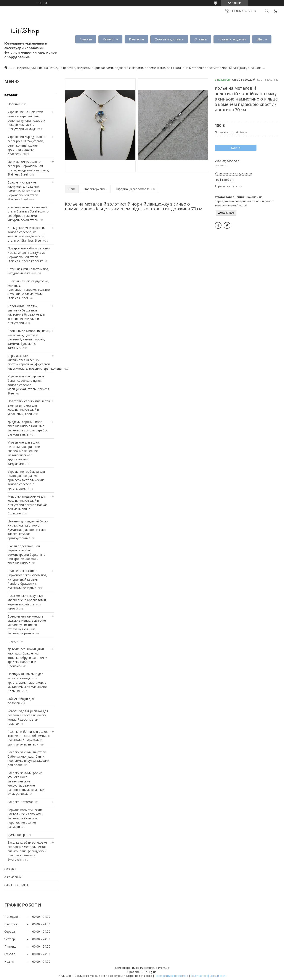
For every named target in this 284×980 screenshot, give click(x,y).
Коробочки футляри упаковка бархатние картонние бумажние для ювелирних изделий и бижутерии (26, 314)
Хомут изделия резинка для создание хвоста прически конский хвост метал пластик (28, 717)
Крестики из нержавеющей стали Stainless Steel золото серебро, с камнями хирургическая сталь (28, 214)
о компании (13, 877)
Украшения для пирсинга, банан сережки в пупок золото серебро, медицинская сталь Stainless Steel (28, 385)
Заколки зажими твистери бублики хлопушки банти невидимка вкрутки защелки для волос (28, 758)
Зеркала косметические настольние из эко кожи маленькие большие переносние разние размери (25, 818)
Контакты (136, 39)
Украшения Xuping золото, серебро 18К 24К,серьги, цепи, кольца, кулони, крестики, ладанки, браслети (27, 145)
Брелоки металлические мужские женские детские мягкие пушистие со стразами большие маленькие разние (27, 625)
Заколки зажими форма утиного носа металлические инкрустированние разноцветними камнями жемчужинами (26, 783)
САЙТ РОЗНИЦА (16, 885)
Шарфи (13, 641)
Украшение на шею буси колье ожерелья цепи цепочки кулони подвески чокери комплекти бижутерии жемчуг (26, 120)
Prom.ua (164, 968)
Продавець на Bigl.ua (142, 972)
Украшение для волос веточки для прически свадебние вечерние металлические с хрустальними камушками (24, 453)
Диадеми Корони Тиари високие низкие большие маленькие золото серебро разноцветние (28, 428)
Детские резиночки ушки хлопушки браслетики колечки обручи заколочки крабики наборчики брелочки (27, 657)
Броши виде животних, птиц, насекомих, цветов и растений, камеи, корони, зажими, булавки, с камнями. (29, 339)
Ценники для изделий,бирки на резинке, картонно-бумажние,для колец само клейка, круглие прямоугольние (28, 530)
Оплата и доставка (169, 39)
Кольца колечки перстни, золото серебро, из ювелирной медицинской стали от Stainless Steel (26, 234)
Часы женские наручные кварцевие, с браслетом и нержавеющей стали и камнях (27, 602)
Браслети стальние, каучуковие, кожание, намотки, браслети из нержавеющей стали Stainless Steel (24, 191)
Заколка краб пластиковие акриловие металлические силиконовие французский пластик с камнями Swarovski (27, 851)
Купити (236, 148)
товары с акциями (232, 39)
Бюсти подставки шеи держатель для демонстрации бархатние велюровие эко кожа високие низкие (26, 555)
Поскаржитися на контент (172, 976)
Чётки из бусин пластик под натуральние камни (28, 271)
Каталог (109, 39)
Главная (86, 39)
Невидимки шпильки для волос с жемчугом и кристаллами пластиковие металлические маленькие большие (27, 682)
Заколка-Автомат (21, 802)
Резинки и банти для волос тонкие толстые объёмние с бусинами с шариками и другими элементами (29, 738)
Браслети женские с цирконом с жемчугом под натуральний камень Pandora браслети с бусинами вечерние (27, 579)
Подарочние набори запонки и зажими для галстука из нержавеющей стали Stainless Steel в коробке (29, 255)
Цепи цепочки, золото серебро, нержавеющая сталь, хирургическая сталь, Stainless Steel (28, 168)
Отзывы (201, 39)
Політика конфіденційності (208, 976)
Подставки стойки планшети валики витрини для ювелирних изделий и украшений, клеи (29, 407)
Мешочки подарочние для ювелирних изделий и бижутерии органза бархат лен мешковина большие (28, 505)
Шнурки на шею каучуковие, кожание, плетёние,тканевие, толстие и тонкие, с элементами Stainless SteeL (29, 290)
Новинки (14, 104)
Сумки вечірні (17, 835)
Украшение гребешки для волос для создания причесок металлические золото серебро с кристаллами (26, 480)
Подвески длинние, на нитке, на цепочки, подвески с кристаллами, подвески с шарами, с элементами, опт (94, 68)
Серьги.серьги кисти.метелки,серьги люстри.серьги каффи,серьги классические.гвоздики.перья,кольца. (35, 362)
